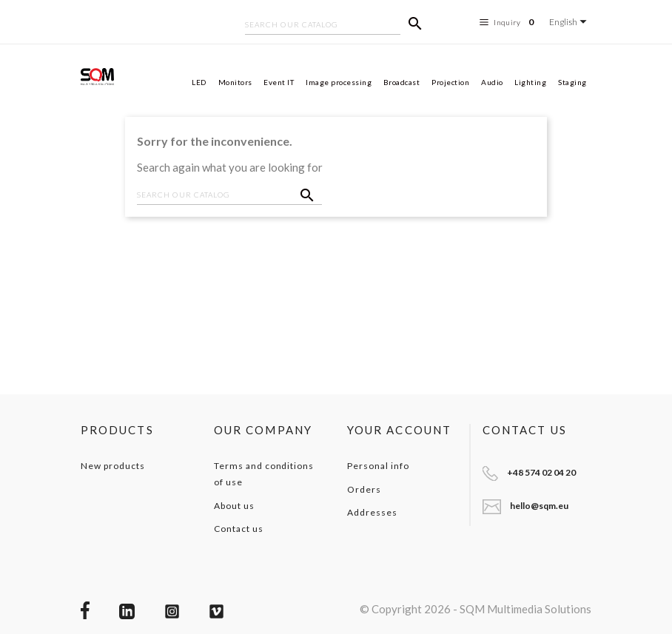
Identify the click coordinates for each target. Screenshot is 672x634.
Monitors (235, 82)
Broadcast (402, 82)
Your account (399, 430)
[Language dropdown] (570, 22)
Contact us (239, 529)
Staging (572, 82)
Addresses (372, 512)
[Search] (323, 26)
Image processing (339, 82)
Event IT (279, 82)
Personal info (378, 466)
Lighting (530, 82)
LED (199, 82)
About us (234, 506)
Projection (450, 82)
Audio (492, 82)
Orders (364, 489)
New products (113, 466)
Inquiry (509, 22)
